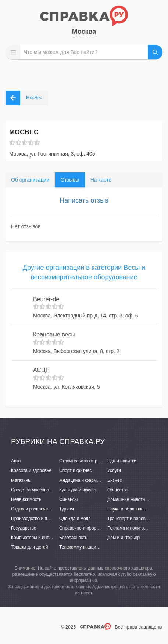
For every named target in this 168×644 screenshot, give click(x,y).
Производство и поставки (37, 519)
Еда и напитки (122, 461)
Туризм (67, 509)
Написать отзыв (84, 200)
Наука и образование (129, 509)
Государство (24, 528)
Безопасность (73, 538)
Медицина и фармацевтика (87, 480)
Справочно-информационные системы (99, 528)
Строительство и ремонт (84, 461)
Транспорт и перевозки (131, 519)
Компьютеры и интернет (36, 538)
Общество (118, 490)
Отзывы (70, 180)
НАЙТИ (155, 52)
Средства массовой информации (45, 490)
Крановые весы (54, 334)
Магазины (21, 480)
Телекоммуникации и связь (87, 547)
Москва (84, 32)
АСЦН (41, 370)
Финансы (68, 499)
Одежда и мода (75, 519)
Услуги (114, 470)
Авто (16, 461)
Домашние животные (129, 499)
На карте (101, 180)
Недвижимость (26, 499)
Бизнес (115, 480)
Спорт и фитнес (76, 470)
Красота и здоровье (31, 470)
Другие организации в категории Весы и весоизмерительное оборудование (84, 272)
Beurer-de (46, 299)
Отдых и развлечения (33, 509)
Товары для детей (29, 547)
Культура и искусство (81, 490)
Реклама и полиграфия (131, 528)
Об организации (30, 180)
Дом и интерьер (124, 538)
